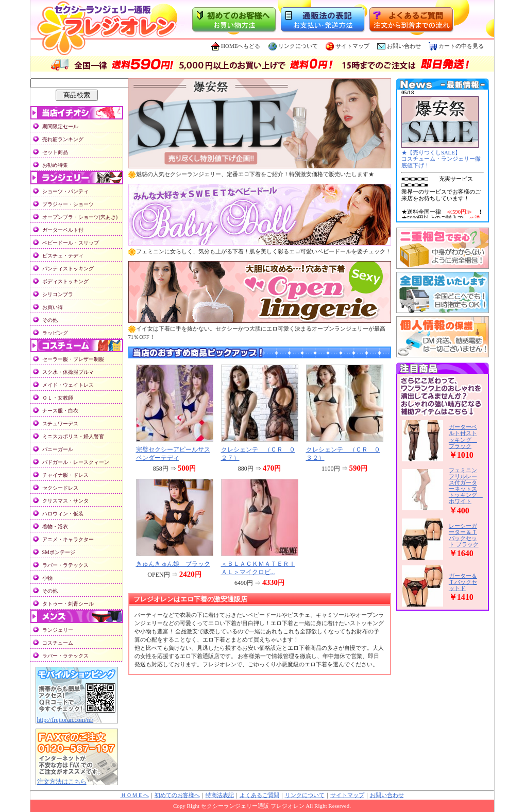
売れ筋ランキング (63, 139)
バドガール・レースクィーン (76, 462)
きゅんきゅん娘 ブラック (173, 564)
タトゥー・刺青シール (68, 604)
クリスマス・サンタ (65, 501)
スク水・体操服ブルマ (68, 372)
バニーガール (58, 449)
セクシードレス (60, 488)
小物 (47, 578)
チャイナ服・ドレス (65, 475)
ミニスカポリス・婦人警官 (73, 436)
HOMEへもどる (236, 46)
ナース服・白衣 (60, 411)
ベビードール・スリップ (71, 243)
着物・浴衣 (55, 526)
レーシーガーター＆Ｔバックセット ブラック (464, 535)
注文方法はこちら (62, 782)
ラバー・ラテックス (65, 565)
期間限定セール (60, 126)
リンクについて (293, 46)
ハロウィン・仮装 (63, 514)
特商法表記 (220, 795)
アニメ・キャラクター (68, 539)
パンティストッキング (68, 269)
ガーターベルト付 (63, 230)
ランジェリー (58, 630)
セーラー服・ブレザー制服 (73, 359)
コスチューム (58, 643)
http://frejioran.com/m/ (65, 720)
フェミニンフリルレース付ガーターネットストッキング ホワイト (466, 486)
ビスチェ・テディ (63, 256)
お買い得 (53, 307)
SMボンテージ (59, 552)
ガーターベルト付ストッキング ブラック (463, 436)
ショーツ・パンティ (65, 191)
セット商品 (55, 152)
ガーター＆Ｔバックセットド (463, 582)
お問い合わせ (404, 46)
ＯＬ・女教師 (58, 398)
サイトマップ (348, 46)
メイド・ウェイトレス (68, 385)
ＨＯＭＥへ (135, 795)
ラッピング (55, 333)
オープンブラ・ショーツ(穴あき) (80, 217)
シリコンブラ (58, 294)
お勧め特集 (55, 165)
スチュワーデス (60, 424)
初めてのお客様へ (177, 795)
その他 (50, 320)
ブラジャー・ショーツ (68, 204)
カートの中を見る (456, 46)
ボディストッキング (65, 281)
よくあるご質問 (259, 795)
